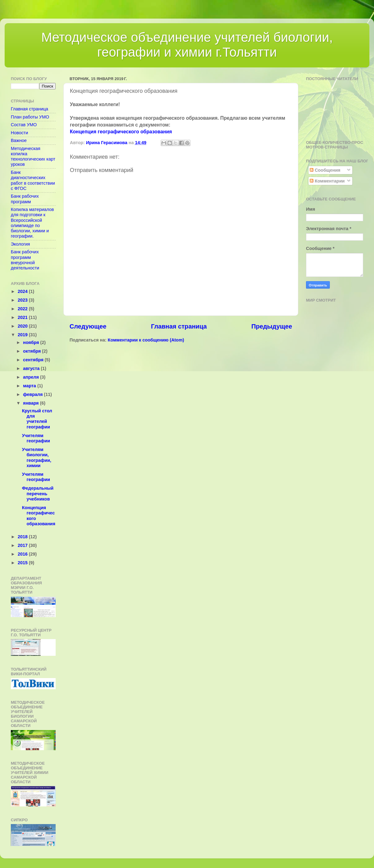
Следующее (88, 326)
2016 (23, 554)
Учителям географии (36, 438)
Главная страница (179, 326)
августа (32, 368)
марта (30, 386)
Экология (20, 244)
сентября (34, 360)
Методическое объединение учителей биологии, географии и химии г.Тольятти (187, 45)
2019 (23, 335)
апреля (32, 377)
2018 (23, 537)
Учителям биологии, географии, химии (37, 458)
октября (33, 351)
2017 (23, 545)
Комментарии (327, 181)
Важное (19, 140)
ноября (32, 342)
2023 (23, 300)
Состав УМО (24, 125)
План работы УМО (30, 117)
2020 (23, 326)
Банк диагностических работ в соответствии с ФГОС (33, 180)
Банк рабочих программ (25, 199)
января (32, 403)
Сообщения (325, 170)
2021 (23, 317)
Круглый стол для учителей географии (37, 419)
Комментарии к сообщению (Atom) (146, 340)
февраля (34, 394)
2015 (23, 563)
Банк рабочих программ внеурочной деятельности (25, 260)
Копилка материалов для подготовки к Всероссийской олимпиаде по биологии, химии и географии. (32, 223)
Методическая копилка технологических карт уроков (33, 157)
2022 (23, 309)
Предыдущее (272, 326)
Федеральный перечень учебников (38, 494)
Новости (19, 133)
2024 (23, 291)
